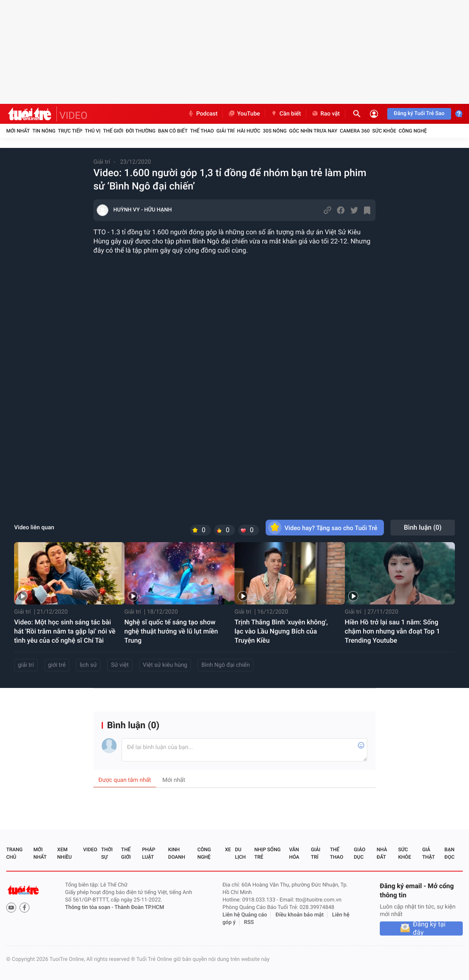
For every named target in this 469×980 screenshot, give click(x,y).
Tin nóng (44, 131)
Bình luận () (423, 527)
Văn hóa (294, 853)
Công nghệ (413, 131)
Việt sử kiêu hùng (165, 665)
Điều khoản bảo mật (300, 915)
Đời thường (141, 131)
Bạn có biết (173, 131)
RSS (249, 922)
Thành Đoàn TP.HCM (139, 908)
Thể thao (202, 131)
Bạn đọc (449, 853)
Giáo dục (360, 853)
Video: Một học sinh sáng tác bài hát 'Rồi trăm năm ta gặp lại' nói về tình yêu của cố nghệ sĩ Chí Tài (65, 631)
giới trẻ (57, 665)
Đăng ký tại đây (429, 928)
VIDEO (73, 115)
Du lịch (240, 853)
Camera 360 (355, 131)
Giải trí (225, 131)
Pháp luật (149, 853)
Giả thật (428, 853)
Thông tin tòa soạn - (90, 908)
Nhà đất (382, 853)
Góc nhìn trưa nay (313, 131)
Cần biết (286, 114)
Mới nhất (18, 131)
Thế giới (113, 131)
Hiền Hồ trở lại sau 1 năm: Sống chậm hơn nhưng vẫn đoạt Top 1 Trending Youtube (393, 631)
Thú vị (93, 131)
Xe (228, 850)
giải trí (26, 665)
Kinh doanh (177, 853)
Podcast (203, 114)
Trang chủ (14, 853)
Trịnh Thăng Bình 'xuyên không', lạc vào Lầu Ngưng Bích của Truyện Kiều (281, 631)
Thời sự (107, 853)
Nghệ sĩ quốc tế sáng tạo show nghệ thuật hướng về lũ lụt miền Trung (171, 631)
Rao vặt (326, 114)
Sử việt (120, 665)
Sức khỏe (384, 131)
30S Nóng (275, 131)
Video (90, 850)
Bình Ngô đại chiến (226, 665)
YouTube (244, 114)
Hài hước (249, 131)
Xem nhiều (65, 853)
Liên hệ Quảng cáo (245, 915)
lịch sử (88, 665)
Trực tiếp (70, 131)
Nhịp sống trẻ (267, 853)
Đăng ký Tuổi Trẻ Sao (419, 114)
